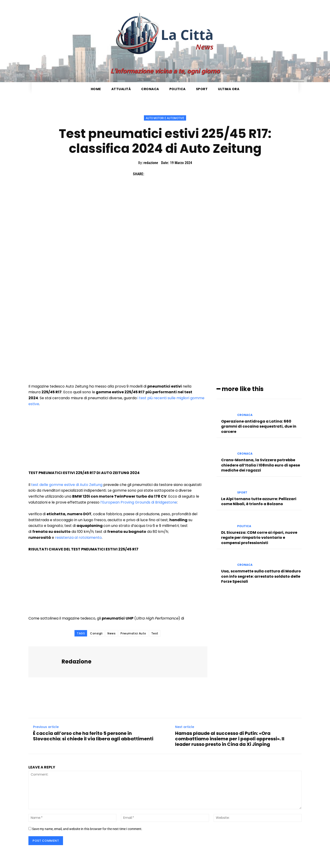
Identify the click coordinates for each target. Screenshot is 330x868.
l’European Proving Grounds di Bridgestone (139, 502)
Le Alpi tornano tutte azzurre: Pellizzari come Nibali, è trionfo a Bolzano (259, 501)
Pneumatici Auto (133, 633)
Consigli (96, 633)
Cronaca (245, 415)
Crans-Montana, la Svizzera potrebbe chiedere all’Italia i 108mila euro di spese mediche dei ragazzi (261, 465)
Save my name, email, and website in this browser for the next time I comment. (87, 829)
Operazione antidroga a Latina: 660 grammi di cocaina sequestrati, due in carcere (259, 426)
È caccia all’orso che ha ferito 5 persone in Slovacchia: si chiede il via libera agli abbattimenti (93, 736)
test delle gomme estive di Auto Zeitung (67, 485)
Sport (242, 493)
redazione (151, 163)
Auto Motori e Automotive (165, 118)
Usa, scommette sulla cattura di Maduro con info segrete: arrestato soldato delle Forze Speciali (261, 576)
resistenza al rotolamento (78, 538)
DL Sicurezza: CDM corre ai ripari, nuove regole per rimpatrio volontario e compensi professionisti (259, 538)
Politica (244, 526)
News (111, 633)
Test (155, 633)
